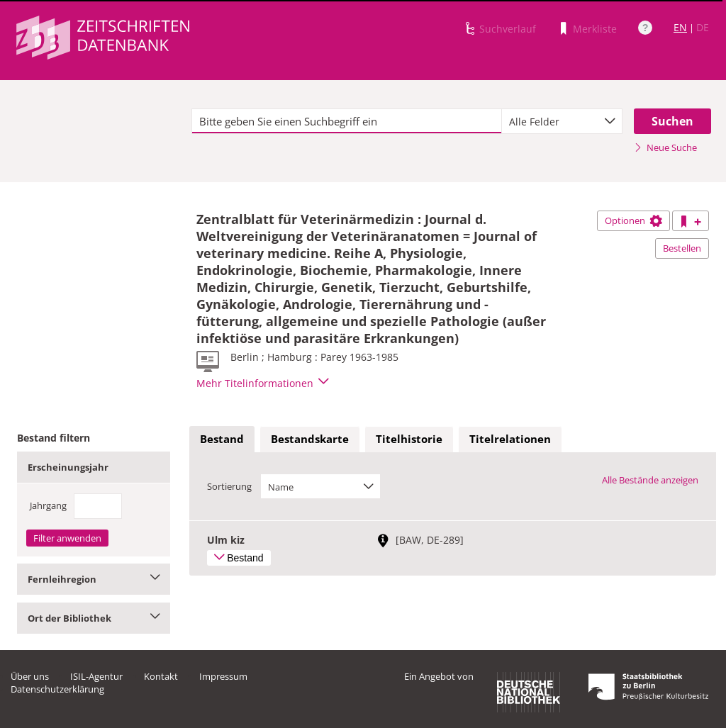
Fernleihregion (94, 579)
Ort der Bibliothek (94, 618)
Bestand (222, 439)
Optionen (633, 220)
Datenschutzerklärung (57, 689)
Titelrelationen (510, 439)
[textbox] (347, 121)
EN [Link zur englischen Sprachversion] (680, 27)
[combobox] (562, 121)
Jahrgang (48, 505)
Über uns (30, 676)
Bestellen (682, 248)
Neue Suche (665, 147)
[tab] (222, 439)
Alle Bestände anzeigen (650, 480)
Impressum (223, 676)
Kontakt (161, 676)
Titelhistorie (409, 439)
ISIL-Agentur (96, 676)
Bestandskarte (310, 439)
